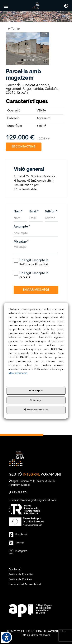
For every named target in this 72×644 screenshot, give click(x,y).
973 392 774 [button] (18, 493)
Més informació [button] (18, 373)
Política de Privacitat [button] (21, 575)
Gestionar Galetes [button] (36, 410)
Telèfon (51, 212)
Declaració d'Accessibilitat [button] (25, 584)
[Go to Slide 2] (25, 60)
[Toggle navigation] (66, 6)
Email (34, 212)
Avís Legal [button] (14, 570)
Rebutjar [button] (36, 400)
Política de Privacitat (34, 265)
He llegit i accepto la (32, 262)
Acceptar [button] (36, 390)
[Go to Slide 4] (30, 60)
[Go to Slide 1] (22, 60)
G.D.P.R (25, 278)
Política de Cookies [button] (20, 580)
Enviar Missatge (36, 290)
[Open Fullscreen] (46, 61)
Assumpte (22, 227)
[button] (36, 6)
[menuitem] (36, 570)
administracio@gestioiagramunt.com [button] (32, 500)
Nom (18, 212)
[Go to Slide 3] (28, 60)
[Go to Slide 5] (33, 60)
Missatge (21, 242)
